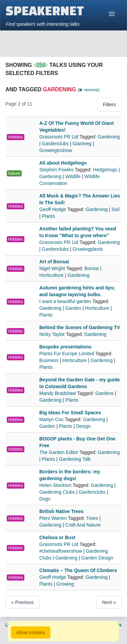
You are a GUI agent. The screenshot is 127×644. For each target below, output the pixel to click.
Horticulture (51, 275)
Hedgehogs (105, 170)
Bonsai (92, 268)
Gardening (109, 137)
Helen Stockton (56, 485)
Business (49, 360)
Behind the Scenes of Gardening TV (80, 327)
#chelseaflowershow (61, 551)
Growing (65, 584)
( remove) (89, 90)
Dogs (45, 499)
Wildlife (73, 176)
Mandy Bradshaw (58, 393)
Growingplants (88, 249)
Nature (14, 173)
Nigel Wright (53, 268)
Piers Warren (54, 518)
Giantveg (82, 144)
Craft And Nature (83, 525)
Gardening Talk (75, 459)
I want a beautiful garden (66, 301)
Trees (92, 518)
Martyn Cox (52, 419)
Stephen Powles (57, 170)
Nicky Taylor (53, 334)
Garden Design (97, 558)
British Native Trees (61, 511)
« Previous (22, 602)
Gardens (105, 393)
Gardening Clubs (57, 492)
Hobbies (16, 137)
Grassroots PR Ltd (59, 137)
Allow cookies (31, 632)
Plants (49, 216)
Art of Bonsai (54, 262)
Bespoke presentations (65, 347)
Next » (109, 602)
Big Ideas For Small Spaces (70, 413)
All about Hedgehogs (63, 163)
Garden (73, 308)
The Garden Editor (59, 452)
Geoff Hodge (53, 209)
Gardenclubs (55, 144)
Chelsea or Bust (57, 537)
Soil (115, 209)
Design (83, 426)
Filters (109, 105)
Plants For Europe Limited (67, 354)
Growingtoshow (56, 150)
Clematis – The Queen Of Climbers (78, 570)
